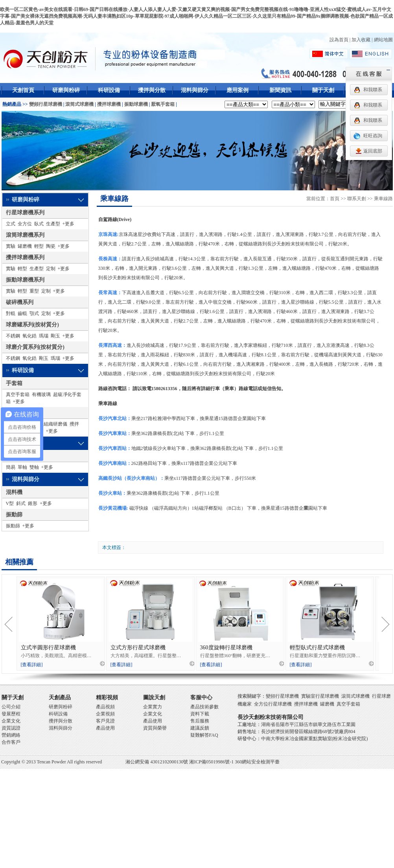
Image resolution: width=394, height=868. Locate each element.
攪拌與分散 (152, 90)
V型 (10, 503)
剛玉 (55, 336)
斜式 (21, 503)
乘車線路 (114, 199)
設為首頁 (339, 40)
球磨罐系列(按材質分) (32, 325)
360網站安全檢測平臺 (257, 762)
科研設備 (109, 90)
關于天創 (323, 90)
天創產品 (60, 698)
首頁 (335, 199)
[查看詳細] (32, 665)
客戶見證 (105, 721)
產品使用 (105, 728)
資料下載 (200, 714)
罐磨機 (25, 246)
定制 (51, 269)
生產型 (53, 224)
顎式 (34, 313)
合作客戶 (11, 742)
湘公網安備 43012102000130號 (157, 762)
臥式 (39, 224)
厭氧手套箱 (163, 104)
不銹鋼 (13, 336)
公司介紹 (11, 707)
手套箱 (14, 383)
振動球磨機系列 (25, 280)
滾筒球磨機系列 (25, 235)
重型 (34, 291)
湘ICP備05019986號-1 (211, 762)
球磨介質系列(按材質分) (35, 347)
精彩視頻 (107, 698)
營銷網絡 (11, 735)
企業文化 (11, 721)
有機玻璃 (41, 394)
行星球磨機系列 (25, 213)
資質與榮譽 (155, 728)
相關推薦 (19, 562)
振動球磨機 (136, 104)
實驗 (11, 246)
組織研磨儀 (55, 424)
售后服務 (200, 721)
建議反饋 (200, 728)
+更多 (69, 224)
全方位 (25, 224)
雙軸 (34, 467)
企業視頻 (105, 714)
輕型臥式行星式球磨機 (317, 648)
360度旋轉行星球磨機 (226, 648)
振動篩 (14, 515)
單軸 (22, 467)
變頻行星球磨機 (46, 104)
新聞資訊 (280, 90)
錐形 (33, 503)
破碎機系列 (20, 302)
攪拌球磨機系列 (25, 257)
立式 (11, 224)
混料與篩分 (195, 90)
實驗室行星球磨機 (320, 696)
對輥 (11, 313)
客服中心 (201, 698)
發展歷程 (11, 714)
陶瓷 (51, 246)
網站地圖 (383, 40)
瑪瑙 (44, 336)
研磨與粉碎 (66, 90)
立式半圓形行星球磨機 (48, 648)
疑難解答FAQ (204, 735)
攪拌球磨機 (109, 104)
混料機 (14, 492)
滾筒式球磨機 (79, 104)
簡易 (11, 467)
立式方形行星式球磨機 (138, 648)
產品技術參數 (204, 707)
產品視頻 (105, 707)
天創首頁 (23, 90)
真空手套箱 (18, 394)
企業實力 (153, 707)
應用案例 (238, 90)
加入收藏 (361, 40)
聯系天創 (357, 199)
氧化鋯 (29, 336)
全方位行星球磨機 (273, 704)
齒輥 (22, 313)
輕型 (39, 246)
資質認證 (11, 728)
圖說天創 (154, 698)
